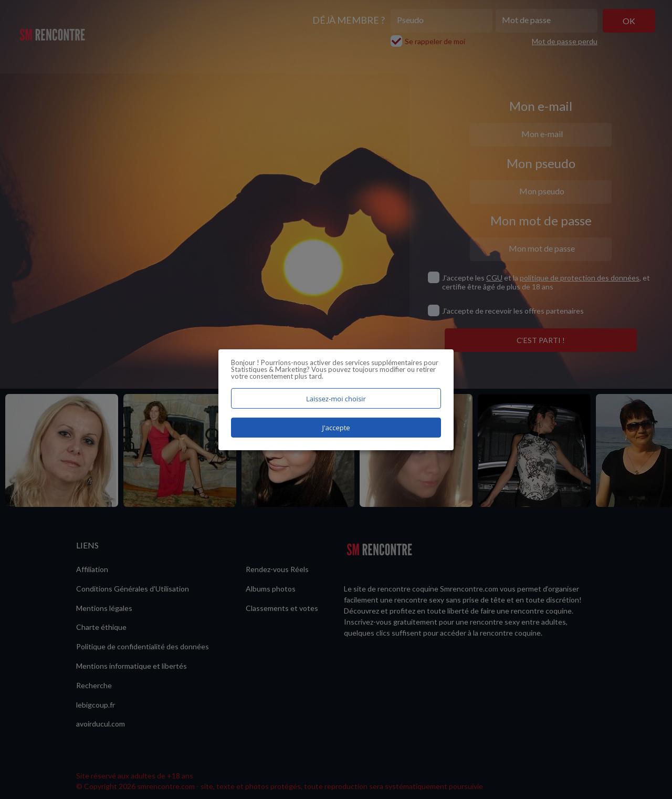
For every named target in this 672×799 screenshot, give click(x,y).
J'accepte (336, 428)
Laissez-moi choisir (336, 398)
